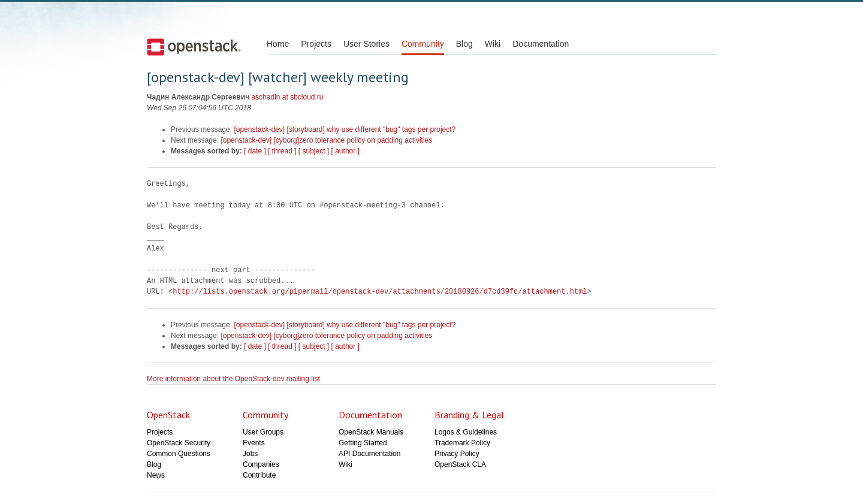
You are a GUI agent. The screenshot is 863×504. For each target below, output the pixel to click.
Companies (261, 464)
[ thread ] (282, 151)
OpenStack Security (179, 443)
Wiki (493, 44)
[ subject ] (314, 151)
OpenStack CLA (460, 464)
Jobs (250, 454)
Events (254, 443)
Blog (464, 44)
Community (423, 44)
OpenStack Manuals (371, 432)
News (156, 475)
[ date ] (255, 151)
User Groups (263, 432)
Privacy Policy (457, 454)
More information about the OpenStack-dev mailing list (233, 379)
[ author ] (345, 151)
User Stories (366, 44)
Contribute (259, 475)
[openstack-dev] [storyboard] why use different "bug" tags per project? (345, 129)
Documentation (541, 44)
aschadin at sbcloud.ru (287, 97)
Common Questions (179, 454)
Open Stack (194, 47)
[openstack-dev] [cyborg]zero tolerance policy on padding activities (326, 140)
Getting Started (363, 443)
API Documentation (369, 454)
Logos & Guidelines (466, 432)
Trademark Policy (462, 443)
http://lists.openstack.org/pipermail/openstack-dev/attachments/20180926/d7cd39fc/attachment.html (380, 292)
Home (278, 44)
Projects (316, 44)
